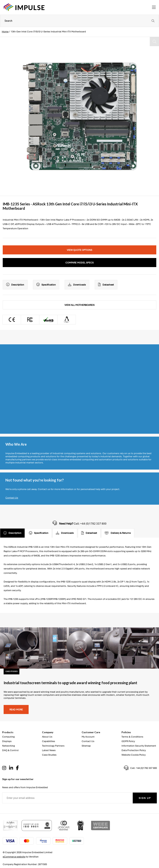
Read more (16, 710)
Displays (7, 741)
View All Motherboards (79, 305)
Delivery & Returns (118, 533)
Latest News (49, 750)
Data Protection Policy (134, 750)
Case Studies (49, 755)
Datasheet (106, 285)
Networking (9, 746)
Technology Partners (53, 746)
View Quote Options (79, 250)
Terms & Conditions (132, 737)
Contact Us (12, 498)
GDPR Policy (128, 741)
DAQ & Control (10, 750)
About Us (47, 737)
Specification (46, 285)
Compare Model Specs (79, 263)
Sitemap (86, 746)
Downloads (77, 285)
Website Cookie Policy (134, 755)
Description (15, 285)
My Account (88, 737)
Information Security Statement (139, 746)
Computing (8, 737)
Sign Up (145, 798)
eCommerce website (14, 857)
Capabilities (49, 741)
